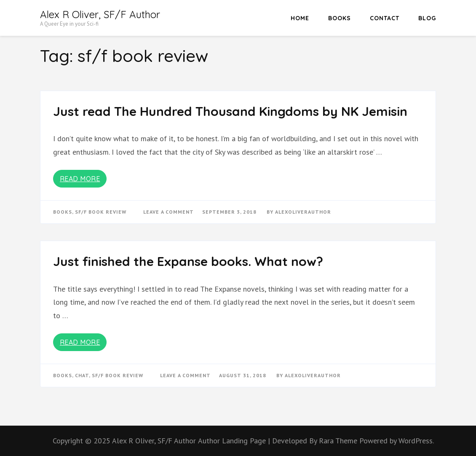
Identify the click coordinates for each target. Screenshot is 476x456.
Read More (80, 179)
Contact (385, 18)
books (63, 212)
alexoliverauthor (303, 212)
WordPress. (416, 441)
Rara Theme (339, 441)
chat (82, 375)
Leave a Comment (168, 212)
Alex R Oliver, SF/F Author (100, 14)
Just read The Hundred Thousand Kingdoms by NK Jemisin (230, 111)
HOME (300, 18)
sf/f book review (101, 212)
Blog (427, 18)
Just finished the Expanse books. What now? (188, 261)
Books (340, 18)
